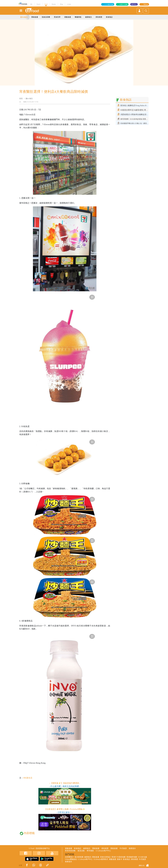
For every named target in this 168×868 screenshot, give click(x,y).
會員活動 (81, 851)
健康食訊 (88, 17)
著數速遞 (68, 17)
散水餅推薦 (79, 857)
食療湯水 (132, 848)
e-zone (69, 4)
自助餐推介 (69, 857)
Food (46, 4)
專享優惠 (90, 851)
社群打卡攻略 (123, 4)
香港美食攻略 (70, 851)
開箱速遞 (35, 17)
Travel (38, 4)
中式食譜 (123, 848)
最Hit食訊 (24, 17)
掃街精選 (99, 17)
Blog (61, 4)
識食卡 (119, 859)
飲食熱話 (109, 17)
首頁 (21, 99)
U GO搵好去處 (109, 4)
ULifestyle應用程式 (101, 859)
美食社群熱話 (105, 857)
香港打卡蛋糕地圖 (119, 857)
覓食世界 (57, 17)
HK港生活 (28, 778)
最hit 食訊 (29, 99)
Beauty (54, 4)
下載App (145, 4)
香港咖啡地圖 (132, 857)
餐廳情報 (78, 17)
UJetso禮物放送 (71, 859)
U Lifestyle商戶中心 (103, 851)
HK (31, 4)
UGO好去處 (142, 857)
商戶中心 (134, 4)
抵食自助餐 (46, 17)
